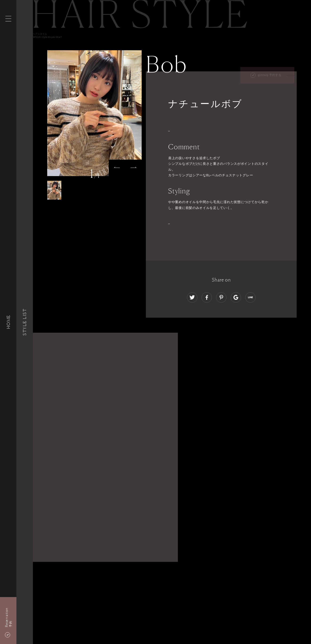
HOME (8, 322)
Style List (25, 322)
